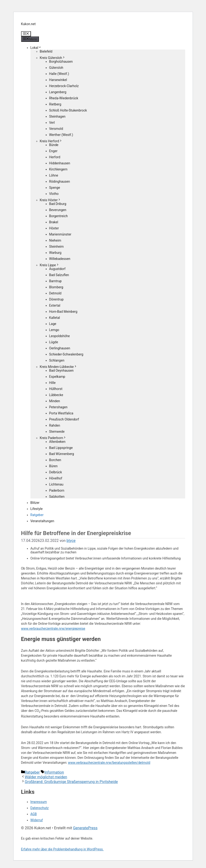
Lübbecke (56, 395)
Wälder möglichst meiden (46, 777)
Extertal (55, 305)
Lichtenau (56, 484)
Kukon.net (28, 24)
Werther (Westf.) (61, 135)
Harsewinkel (58, 80)
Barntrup (56, 281)
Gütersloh (56, 68)
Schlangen (57, 360)
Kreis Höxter (50, 200)
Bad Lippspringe (61, 448)
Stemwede (57, 432)
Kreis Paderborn (53, 438)
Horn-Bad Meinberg (63, 312)
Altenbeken (57, 442)
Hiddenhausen (60, 163)
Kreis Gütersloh (53, 58)
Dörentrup (56, 299)
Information (54, 772)
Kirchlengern (58, 169)
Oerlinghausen (60, 348)
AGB (34, 814)
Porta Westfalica (61, 413)
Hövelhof (56, 478)
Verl (52, 123)
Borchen (55, 460)
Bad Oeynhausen (61, 370)
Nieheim (55, 240)
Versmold (56, 129)
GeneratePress (85, 828)
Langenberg (58, 92)
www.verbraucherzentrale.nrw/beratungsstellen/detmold (109, 763)
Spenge (55, 188)
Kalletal (55, 318)
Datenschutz (40, 808)
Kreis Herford (51, 141)
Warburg (55, 253)
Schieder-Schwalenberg (66, 354)
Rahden (55, 425)
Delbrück (56, 472)
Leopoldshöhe (60, 336)
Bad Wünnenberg (62, 454)
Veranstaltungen (42, 521)
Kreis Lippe (50, 265)
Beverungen (58, 210)
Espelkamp (57, 377)
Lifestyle (37, 509)
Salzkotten (57, 497)
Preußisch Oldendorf (64, 419)
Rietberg (55, 104)
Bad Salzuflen (59, 275)
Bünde (54, 145)
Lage (53, 324)
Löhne (54, 175)
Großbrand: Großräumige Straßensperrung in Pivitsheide (71, 782)
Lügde (54, 342)
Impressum (39, 802)
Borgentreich (58, 216)
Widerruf (37, 820)
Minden (55, 401)
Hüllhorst (56, 389)
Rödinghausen (60, 181)
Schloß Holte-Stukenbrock (68, 110)
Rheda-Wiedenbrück (64, 98)
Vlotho (54, 194)
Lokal (36, 48)
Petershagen (58, 407)
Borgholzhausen (61, 62)
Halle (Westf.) (59, 74)
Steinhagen (57, 116)
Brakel (54, 222)
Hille (52, 383)
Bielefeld (46, 51)
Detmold (55, 293)
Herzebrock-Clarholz (64, 86)
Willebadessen (60, 259)
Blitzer (35, 503)
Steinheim (56, 247)
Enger (53, 151)
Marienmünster (60, 234)
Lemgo (54, 330)
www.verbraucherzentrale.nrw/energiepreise (53, 629)
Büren (53, 466)
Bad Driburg (58, 204)
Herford (55, 157)
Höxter (54, 228)
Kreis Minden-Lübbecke (58, 367)
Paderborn (57, 490)
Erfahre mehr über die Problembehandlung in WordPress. (62, 849)
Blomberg (56, 287)
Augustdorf (57, 269)
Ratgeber (37, 515)
